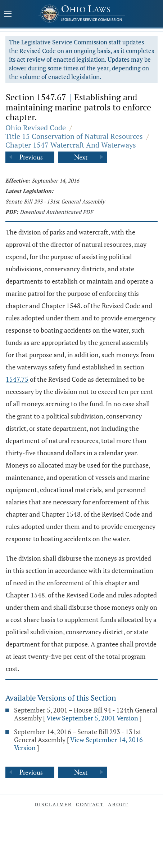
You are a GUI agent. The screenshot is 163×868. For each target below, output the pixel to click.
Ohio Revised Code (36, 128)
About (118, 804)
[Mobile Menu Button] (8, 14)
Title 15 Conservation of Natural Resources (74, 136)
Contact (90, 804)
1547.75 (17, 379)
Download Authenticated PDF (56, 212)
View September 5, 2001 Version (92, 718)
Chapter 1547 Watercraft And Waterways (71, 145)
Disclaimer (53, 804)
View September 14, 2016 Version (78, 744)
